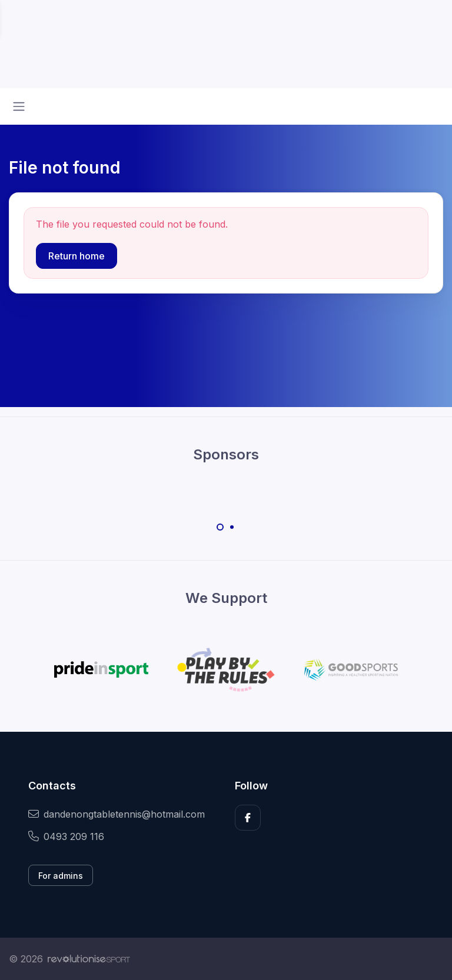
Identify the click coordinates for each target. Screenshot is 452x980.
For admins (61, 876)
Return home (77, 256)
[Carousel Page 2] (232, 527)
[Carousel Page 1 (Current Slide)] (220, 527)
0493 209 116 (66, 836)
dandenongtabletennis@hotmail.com (117, 814)
